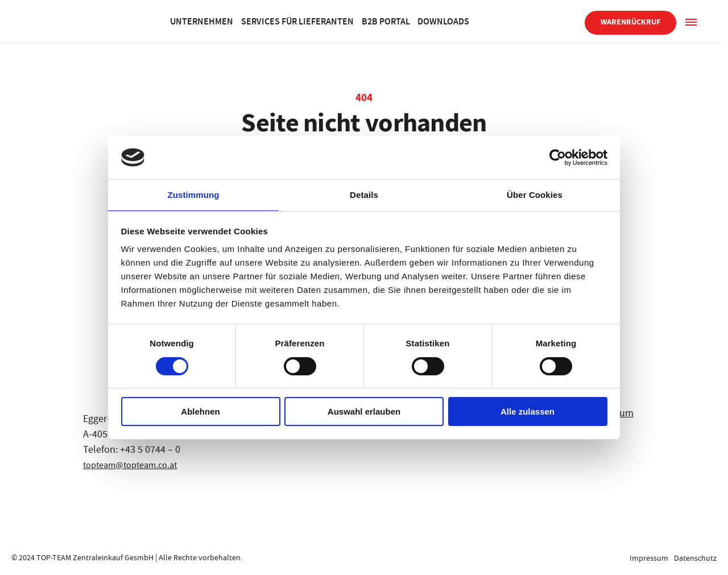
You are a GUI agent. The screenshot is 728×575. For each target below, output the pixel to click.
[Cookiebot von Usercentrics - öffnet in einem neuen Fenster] (558, 157)
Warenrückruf (630, 22)
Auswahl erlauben (364, 412)
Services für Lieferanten (346, 21)
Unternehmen (238, 21)
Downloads (518, 21)
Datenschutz (695, 558)
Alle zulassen (528, 412)
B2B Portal (448, 21)
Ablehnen (200, 412)
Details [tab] (364, 194)
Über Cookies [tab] (535, 194)
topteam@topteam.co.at (136, 465)
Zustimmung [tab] (194, 194)
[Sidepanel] (691, 21)
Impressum (647, 558)
